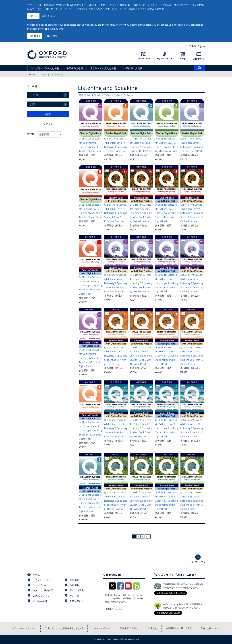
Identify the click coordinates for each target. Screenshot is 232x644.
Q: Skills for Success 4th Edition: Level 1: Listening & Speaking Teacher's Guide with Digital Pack (90, 431)
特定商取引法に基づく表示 (179, 628)
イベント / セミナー (43, 580)
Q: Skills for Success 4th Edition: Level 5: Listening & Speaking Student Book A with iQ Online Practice (116, 213)
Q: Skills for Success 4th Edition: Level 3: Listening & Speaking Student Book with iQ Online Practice (192, 501)
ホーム (32, 74)
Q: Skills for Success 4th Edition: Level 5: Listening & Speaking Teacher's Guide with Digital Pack (90, 285)
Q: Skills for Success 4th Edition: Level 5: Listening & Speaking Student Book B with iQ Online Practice (141, 213)
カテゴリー (37, 95)
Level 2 (99, 95)
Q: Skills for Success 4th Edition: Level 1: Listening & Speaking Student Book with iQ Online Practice (192, 356)
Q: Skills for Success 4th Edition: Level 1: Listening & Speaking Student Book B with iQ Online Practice (141, 356)
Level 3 (109, 95)
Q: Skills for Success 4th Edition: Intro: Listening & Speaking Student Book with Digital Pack (166, 283)
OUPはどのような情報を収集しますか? (64, 628)
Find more (51, 36)
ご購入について (41, 596)
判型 (33, 104)
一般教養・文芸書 (133, 68)
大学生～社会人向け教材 (103, 68)
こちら (114, 609)
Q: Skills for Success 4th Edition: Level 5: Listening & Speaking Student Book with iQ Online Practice (192, 213)
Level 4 (119, 95)
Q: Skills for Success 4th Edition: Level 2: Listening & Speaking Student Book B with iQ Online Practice (141, 428)
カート (183, 59)
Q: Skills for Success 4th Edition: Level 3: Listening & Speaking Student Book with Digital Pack (166, 501)
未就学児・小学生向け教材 (45, 68)
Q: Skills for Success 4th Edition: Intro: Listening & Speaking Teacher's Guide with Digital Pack (90, 358)
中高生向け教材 (75, 68)
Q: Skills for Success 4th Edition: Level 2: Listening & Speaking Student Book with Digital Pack (166, 428)
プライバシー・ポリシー (24, 628)
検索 (48, 114)
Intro (80, 95)
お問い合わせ (77, 601)
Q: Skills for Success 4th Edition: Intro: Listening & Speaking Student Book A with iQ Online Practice (116, 283)
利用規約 (153, 628)
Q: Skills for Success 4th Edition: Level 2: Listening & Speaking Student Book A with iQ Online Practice (116, 428)
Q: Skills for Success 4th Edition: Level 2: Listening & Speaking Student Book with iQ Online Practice (192, 428)
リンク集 (74, 596)
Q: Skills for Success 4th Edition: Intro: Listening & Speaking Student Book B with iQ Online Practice (141, 283)
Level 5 (129, 95)
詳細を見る (49, 16)
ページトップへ (198, 562)
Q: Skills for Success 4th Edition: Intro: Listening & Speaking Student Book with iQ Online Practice (192, 283)
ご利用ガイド (199, 59)
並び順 (31, 134)
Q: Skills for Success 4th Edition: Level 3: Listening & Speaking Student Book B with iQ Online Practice (141, 501)
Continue (35, 36)
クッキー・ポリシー (101, 628)
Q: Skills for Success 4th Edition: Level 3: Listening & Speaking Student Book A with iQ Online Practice (116, 501)
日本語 (192, 46)
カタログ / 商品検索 (43, 590)
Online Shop (143, 59)
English (201, 46)
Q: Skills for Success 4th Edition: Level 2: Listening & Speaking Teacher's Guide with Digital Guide (90, 503)
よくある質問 (40, 601)
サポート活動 (77, 590)
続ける (33, 16)
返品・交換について (210, 628)
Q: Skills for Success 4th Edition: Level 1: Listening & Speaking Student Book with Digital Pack (166, 356)
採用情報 (74, 585)
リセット (48, 124)
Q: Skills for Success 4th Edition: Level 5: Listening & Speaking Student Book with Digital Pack (166, 213)
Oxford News (40, 585)
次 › (148, 536)
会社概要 (74, 580)
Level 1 (89, 95)
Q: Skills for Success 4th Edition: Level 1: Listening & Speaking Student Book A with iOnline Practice (116, 356)
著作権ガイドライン (130, 628)
